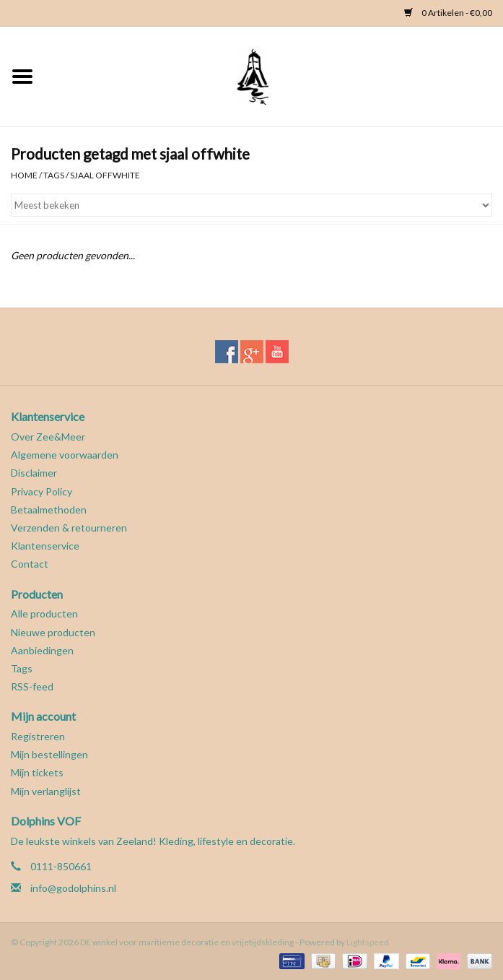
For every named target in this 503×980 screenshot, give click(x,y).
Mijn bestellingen (49, 754)
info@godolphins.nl (73, 888)
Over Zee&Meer (48, 437)
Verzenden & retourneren (69, 528)
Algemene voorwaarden (65, 455)
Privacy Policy (41, 491)
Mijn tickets (37, 772)
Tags (54, 175)
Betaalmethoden (49, 509)
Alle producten (44, 613)
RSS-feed (32, 686)
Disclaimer (34, 473)
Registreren (38, 736)
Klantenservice (45, 546)
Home (24, 175)
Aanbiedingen (42, 650)
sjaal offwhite (105, 175)
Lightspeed (368, 942)
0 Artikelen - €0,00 (448, 13)
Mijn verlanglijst (46, 791)
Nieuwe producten (53, 632)
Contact (30, 564)
